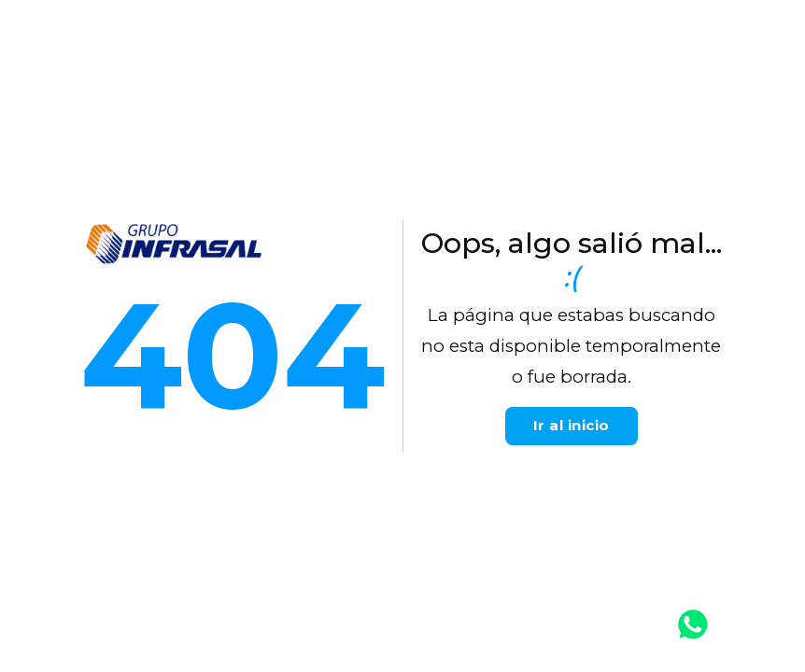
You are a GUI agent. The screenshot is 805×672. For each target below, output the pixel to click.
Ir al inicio (572, 425)
